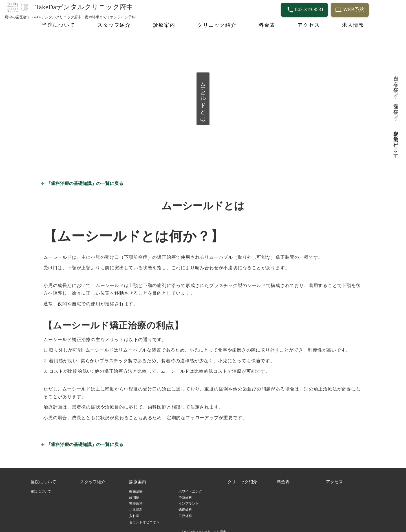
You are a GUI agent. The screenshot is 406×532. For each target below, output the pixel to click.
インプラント (189, 499)
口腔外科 (185, 511)
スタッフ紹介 (114, 25)
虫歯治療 (136, 487)
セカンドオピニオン (144, 517)
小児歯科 (136, 505)
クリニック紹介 (217, 25)
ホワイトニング (190, 487)
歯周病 (134, 493)
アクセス (309, 25)
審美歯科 (136, 499)
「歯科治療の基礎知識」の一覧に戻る (84, 179)
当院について (59, 25)
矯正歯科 (185, 505)
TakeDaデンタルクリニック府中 (84, 7)
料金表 (267, 25)
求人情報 (353, 25)
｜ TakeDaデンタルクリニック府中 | (203, 527)
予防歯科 (185, 493)
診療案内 (164, 25)
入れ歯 (134, 511)
